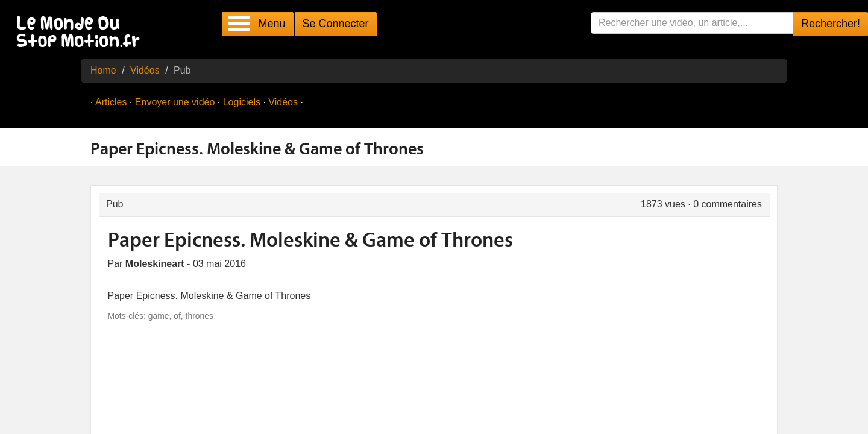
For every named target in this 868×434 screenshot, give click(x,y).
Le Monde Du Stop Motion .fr (81, 33)
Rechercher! (831, 24)
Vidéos (145, 70)
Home (103, 70)
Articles (111, 102)
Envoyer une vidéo (175, 102)
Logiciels (242, 102)
